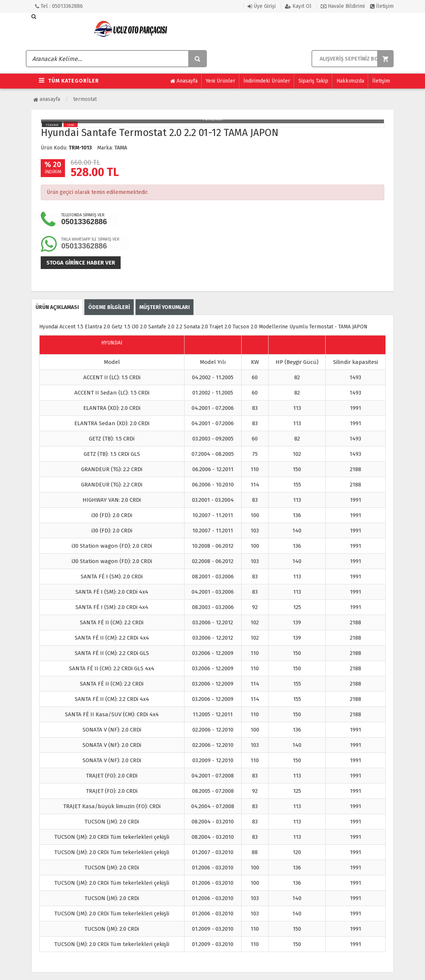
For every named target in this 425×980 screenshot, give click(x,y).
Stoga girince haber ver (81, 263)
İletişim (382, 6)
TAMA (121, 148)
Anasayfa (184, 81)
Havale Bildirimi (343, 6)
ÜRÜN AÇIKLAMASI (57, 307)
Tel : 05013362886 (59, 6)
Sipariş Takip (313, 81)
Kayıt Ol (298, 6)
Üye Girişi (262, 6)
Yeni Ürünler (221, 81)
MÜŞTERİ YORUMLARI (165, 307)
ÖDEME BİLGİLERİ (109, 307)
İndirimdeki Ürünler (267, 81)
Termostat (85, 99)
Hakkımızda (350, 81)
